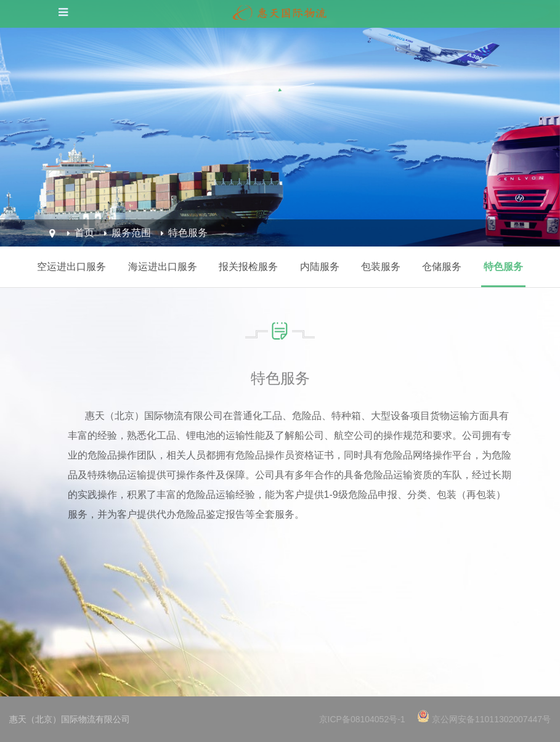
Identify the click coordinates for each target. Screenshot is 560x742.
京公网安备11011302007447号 (491, 719)
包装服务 (381, 267)
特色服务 (188, 233)
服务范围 (131, 233)
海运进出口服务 (163, 267)
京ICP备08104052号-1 (362, 719)
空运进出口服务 (71, 267)
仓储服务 (442, 267)
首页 (84, 233)
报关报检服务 (248, 267)
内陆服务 (320, 267)
